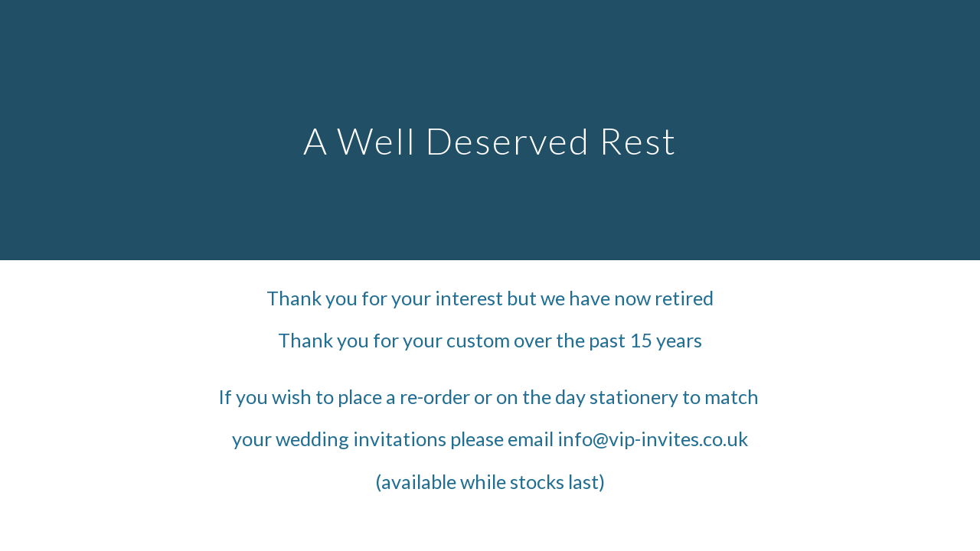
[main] (490, 130)
